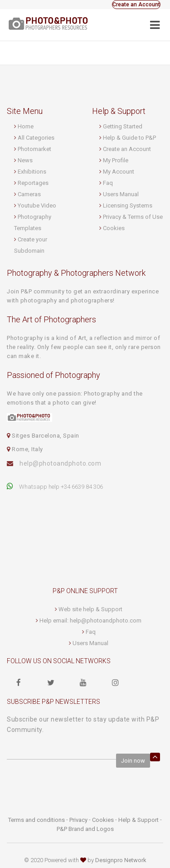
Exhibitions (32, 172)
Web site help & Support (90, 609)
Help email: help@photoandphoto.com (90, 620)
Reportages (33, 183)
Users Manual (121, 194)
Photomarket (34, 149)
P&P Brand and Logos (85, 829)
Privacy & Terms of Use (133, 217)
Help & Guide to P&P (129, 138)
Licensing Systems (128, 205)
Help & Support (138, 820)
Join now (133, 761)
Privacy (78, 820)
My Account (119, 172)
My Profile (116, 160)
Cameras (29, 194)
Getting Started (123, 126)
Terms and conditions (36, 820)
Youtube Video (37, 205)
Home (26, 126)
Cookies (114, 228)
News (25, 160)
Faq (108, 183)
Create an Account (136, 5)
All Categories (36, 138)
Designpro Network (121, 860)
